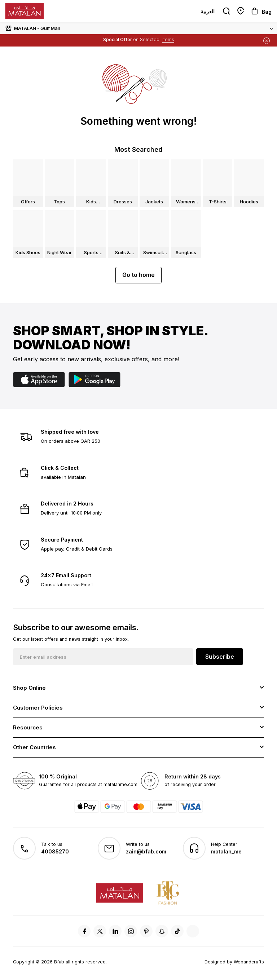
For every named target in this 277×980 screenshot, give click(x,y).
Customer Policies (38, 708)
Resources (28, 727)
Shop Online (29, 688)
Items (168, 39)
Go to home (138, 275)
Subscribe (220, 657)
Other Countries (34, 747)
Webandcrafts (249, 962)
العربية (208, 11)
